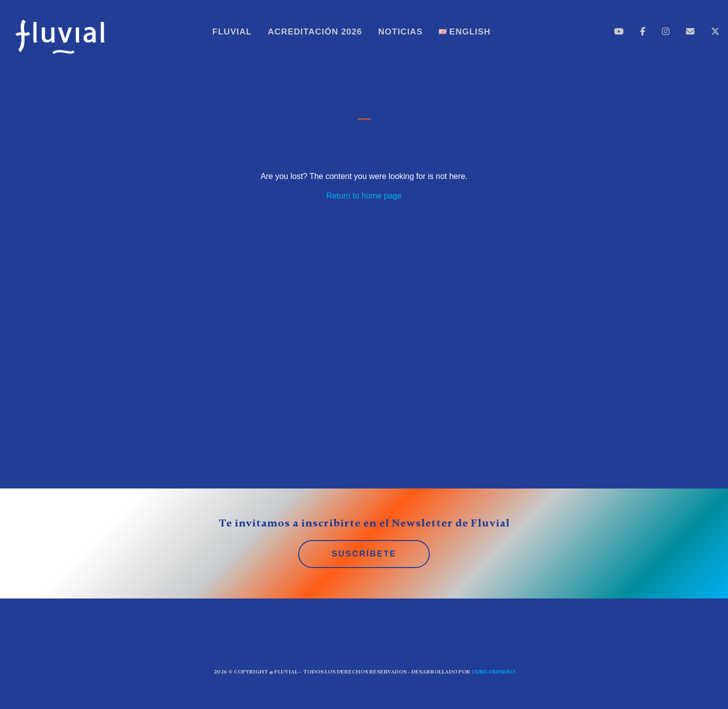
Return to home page (364, 196)
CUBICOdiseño (493, 672)
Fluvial (232, 32)
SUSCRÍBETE (364, 554)
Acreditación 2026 (315, 32)
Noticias (401, 32)
